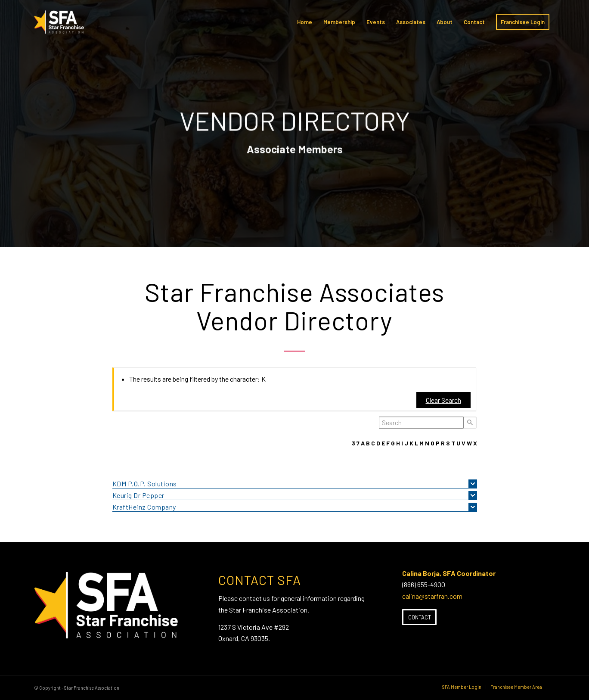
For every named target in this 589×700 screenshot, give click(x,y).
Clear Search (443, 400)
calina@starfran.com (432, 596)
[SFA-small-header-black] (60, 26)
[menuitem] (305, 22)
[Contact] (419, 617)
